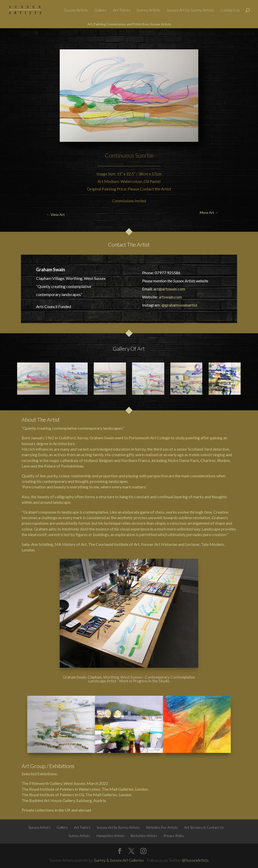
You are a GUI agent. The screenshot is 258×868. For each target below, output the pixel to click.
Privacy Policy (174, 836)
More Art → (235, 40)
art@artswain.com (169, 289)
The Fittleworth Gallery (42, 783)
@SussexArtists (195, 860)
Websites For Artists (162, 827)
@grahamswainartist (179, 305)
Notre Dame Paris (183, 460)
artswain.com (170, 297)
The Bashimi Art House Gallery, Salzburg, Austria (64, 800)
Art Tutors (122, 10)
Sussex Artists (76, 10)
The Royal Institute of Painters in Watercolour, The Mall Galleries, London (85, 789)
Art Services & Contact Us (204, 827)
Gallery (100, 10)
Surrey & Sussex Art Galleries (119, 860)
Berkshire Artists (144, 836)
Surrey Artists (148, 10)
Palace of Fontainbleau (64, 466)
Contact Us (230, 10)
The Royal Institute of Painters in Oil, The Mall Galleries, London (77, 795)
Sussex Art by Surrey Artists (190, 10)
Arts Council (47, 306)
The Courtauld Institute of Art (114, 544)
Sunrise (144, 155)
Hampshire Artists (110, 836)
